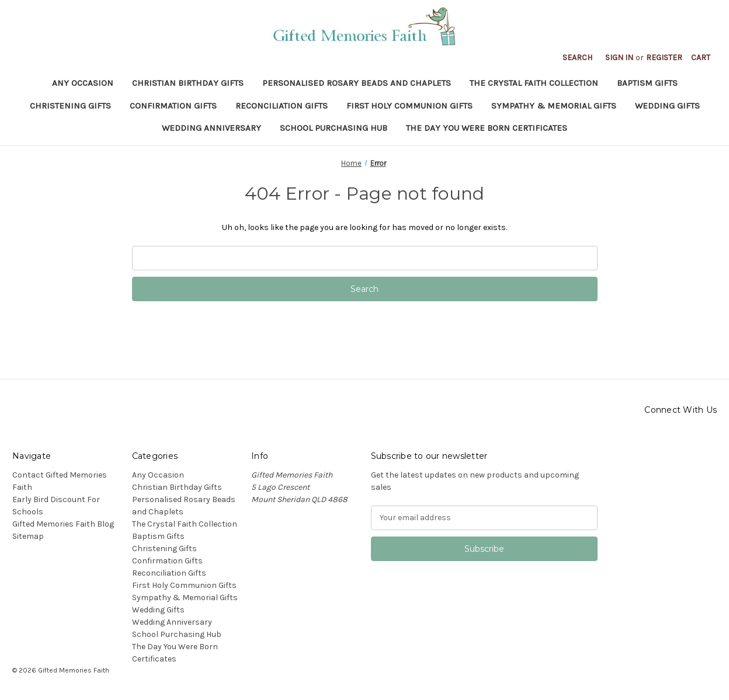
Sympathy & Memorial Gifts (554, 106)
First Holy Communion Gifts (409, 106)
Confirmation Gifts (173, 106)
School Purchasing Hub (334, 128)
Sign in (619, 58)
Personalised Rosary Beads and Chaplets (357, 83)
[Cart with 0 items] (701, 58)
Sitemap (28, 536)
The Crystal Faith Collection (534, 83)
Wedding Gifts (667, 106)
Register (664, 58)
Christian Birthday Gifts (188, 83)
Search (577, 58)
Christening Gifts (70, 106)
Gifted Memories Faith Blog (63, 524)
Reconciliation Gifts (282, 106)
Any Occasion (83, 83)
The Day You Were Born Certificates (487, 128)
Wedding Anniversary (211, 128)
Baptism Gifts (647, 83)
